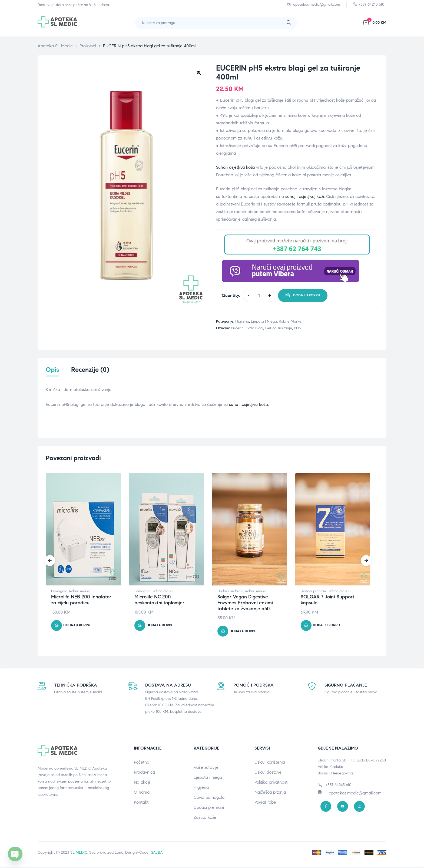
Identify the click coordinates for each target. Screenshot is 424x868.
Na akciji (142, 783)
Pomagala (59, 592)
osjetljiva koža (242, 167)
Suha (221, 167)
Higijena (242, 321)
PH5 (297, 328)
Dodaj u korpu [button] (77, 627)
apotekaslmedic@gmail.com (355, 794)
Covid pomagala (209, 798)
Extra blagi (254, 328)
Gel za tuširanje (279, 328)
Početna (142, 763)
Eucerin (237, 328)
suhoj (290, 196)
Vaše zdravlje (206, 768)
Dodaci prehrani (230, 592)
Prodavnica (144, 773)
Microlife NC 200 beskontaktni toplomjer (159, 601)
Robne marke (290, 321)
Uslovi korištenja (270, 763)
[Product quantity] (259, 296)
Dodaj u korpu (307, 295)
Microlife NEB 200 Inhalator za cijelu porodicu (81, 601)
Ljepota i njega (264, 321)
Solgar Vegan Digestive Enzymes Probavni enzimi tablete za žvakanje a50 (245, 604)
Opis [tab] (52, 370)
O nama (142, 793)
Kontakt (141, 803)
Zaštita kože (205, 818)
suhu (234, 405)
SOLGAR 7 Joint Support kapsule (327, 601)
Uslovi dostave (268, 773)
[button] (199, 73)
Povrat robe (265, 803)
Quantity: (231, 295)
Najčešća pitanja (270, 793)
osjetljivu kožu (255, 405)
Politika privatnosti (271, 783)
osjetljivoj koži (311, 196)
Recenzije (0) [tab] (90, 370)
